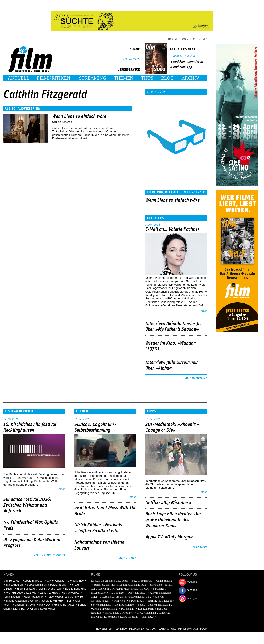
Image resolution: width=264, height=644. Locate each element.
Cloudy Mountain (146, 613)
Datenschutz (167, 629)
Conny (34, 601)
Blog (167, 78)
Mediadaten (137, 629)
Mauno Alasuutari (17, 601)
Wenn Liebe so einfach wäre (79, 116)
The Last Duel (117, 593)
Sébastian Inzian (37, 585)
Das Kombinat (146, 609)
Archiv (190, 78)
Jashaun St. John (25, 605)
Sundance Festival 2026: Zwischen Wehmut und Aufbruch (27, 505)
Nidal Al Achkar (70, 593)
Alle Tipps (200, 547)
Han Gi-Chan (29, 609)
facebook (193, 590)
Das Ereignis (128, 609)
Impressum (185, 629)
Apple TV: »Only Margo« (169, 537)
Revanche (96, 613)
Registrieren (199, 39)
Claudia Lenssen (62, 122)
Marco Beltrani (15, 585)
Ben (69, 601)
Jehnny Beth (78, 597)
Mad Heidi (120, 601)
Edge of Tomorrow (142, 581)
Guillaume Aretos (64, 605)
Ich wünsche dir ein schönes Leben (110, 581)
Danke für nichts (129, 617)
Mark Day (45, 605)
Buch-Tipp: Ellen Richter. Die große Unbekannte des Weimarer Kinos (173, 520)
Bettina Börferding (76, 589)
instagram (193, 598)
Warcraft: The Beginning (104, 609)
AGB (196, 629)
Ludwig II (104, 589)
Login (185, 39)
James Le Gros (49, 593)
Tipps (147, 78)
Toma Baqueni (12, 597)
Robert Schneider (33, 581)
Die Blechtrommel (124, 605)
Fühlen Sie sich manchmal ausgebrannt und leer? (120, 585)
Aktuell (19, 78)
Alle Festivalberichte (50, 556)
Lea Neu (31, 593)
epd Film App (183, 67)
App (177, 39)
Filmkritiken (54, 78)
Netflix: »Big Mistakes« (168, 503)
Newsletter (104, 629)
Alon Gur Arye (15, 593)
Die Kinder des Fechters (104, 617)
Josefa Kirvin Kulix (52, 601)
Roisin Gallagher (34, 597)
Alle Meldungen (196, 378)
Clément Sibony (77, 581)
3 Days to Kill (137, 601)
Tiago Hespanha (57, 597)
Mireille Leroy (11, 581)
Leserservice (129, 70)
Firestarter (128, 613)
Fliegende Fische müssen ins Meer (131, 589)
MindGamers (112, 613)
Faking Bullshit (164, 581)
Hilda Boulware (26, 589)
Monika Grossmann (50, 589)
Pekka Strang (58, 585)
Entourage (165, 613)
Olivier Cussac (56, 581)
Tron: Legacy (149, 617)
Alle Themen (128, 558)
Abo (170, 39)
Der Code (162, 609)
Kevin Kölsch (48, 609)
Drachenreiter (98, 593)
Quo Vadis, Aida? (137, 593)
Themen (124, 78)
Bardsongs (159, 589)
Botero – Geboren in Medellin (154, 605)
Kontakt (151, 629)
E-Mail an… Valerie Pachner (172, 229)
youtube (192, 582)
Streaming (93, 78)
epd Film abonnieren (188, 62)
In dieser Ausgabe (184, 56)
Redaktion (121, 629)
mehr (204, 311)
